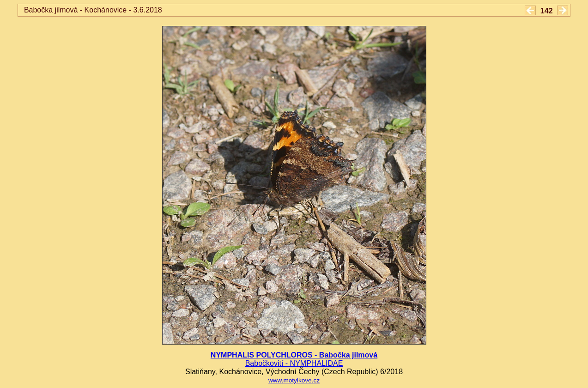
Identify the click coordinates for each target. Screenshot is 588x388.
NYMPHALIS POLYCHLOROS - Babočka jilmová (294, 355)
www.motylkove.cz (294, 380)
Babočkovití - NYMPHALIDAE (294, 363)
